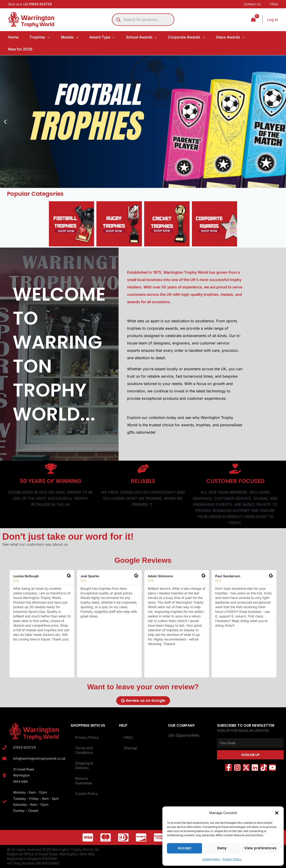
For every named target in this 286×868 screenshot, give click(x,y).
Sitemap (130, 748)
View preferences (260, 848)
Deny (222, 848)
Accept (185, 848)
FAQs (274, 4)
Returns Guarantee (84, 781)
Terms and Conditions (84, 750)
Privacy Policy (232, 859)
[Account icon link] (273, 20)
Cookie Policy (211, 859)
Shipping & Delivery (84, 766)
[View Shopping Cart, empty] (253, 19)
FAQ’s (128, 737)
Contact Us (252, 4)
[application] (48, 37)
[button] (277, 813)
